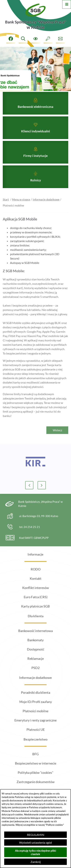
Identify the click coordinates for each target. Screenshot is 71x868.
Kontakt (36, 578)
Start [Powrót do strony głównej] (6, 205)
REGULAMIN (36, 835)
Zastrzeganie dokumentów (36, 782)
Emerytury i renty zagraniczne (35, 720)
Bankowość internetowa (35, 631)
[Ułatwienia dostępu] (36, 39)
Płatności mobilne (35, 711)
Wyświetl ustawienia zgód (35, 842)
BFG (35, 754)
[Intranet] (48, 39)
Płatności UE (36, 729)
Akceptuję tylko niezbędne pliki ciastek (35, 852)
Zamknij (36, 862)
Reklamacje (36, 658)
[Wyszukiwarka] (23, 39)
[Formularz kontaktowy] (60, 39)
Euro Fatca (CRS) (36, 597)
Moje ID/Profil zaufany (36, 702)
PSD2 (35, 668)
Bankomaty (35, 640)
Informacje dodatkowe (46, 205)
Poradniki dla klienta (36, 692)
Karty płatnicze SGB (35, 606)
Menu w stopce (21, 205)
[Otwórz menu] (67, 4)
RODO (36, 569)
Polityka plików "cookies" (35, 773)
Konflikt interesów (36, 588)
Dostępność (36, 649)
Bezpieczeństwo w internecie (36, 763)
